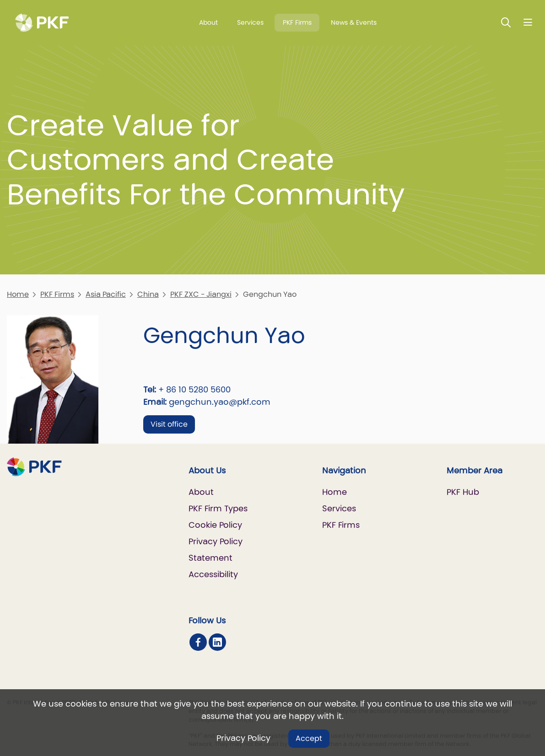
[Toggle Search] (506, 22)
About (208, 22)
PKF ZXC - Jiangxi (201, 294)
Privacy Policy (243, 738)
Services (250, 22)
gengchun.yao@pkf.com (220, 402)
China (148, 294)
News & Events (354, 22)
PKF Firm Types (218, 508)
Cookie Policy (215, 525)
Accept (309, 738)
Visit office (169, 424)
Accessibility (213, 574)
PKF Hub (463, 492)
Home (18, 294)
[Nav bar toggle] (528, 22)
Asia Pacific (106, 294)
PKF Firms (297, 22)
